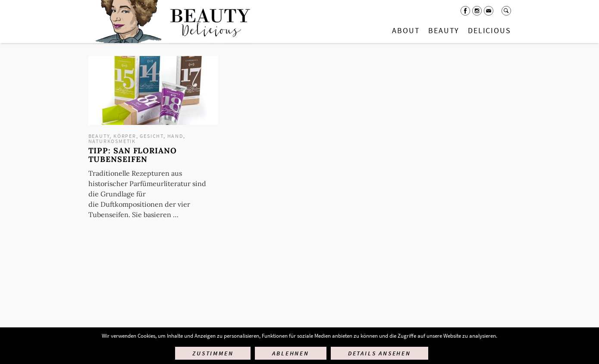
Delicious (489, 30)
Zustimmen (213, 353)
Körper (125, 136)
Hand (175, 136)
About (406, 30)
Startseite (171, 22)
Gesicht (152, 136)
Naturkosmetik (112, 141)
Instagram (477, 11)
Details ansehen (379, 353)
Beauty (444, 30)
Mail (489, 11)
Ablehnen (290, 353)
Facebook (465, 11)
